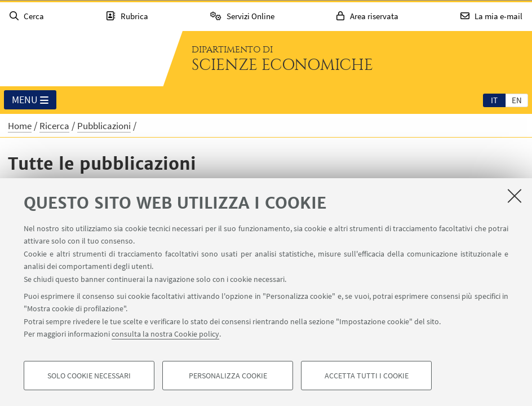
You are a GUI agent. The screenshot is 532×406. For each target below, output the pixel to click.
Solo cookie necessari (89, 376)
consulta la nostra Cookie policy (165, 334)
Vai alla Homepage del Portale (81, 59)
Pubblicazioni (104, 126)
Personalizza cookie (228, 376)
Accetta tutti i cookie (367, 376)
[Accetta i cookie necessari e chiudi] (515, 196)
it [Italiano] (494, 100)
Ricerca (54, 126)
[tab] (494, 100)
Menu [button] (30, 100)
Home (20, 126)
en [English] (517, 100)
